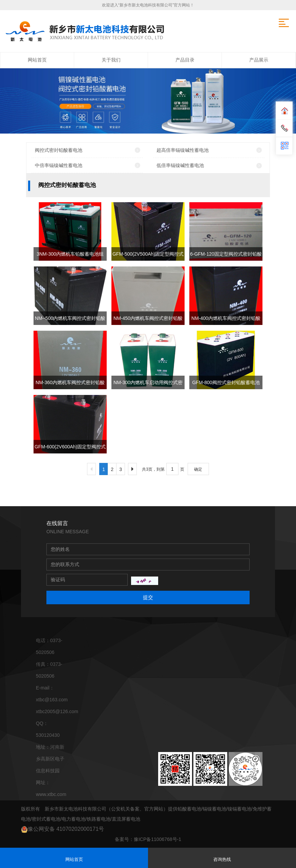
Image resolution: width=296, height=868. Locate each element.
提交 (148, 597)
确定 (198, 469)
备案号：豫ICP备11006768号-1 (148, 839)
